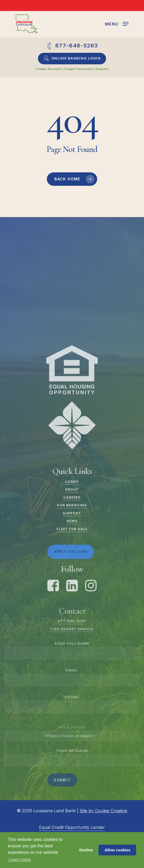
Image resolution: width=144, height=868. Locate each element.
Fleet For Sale (72, 529)
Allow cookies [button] (117, 850)
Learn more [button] (20, 860)
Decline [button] (86, 850)
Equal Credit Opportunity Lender (72, 827)
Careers (72, 498)
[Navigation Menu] (117, 23)
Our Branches (72, 505)
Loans (72, 482)
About (72, 489)
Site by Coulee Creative (103, 811)
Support (72, 513)
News (72, 521)
